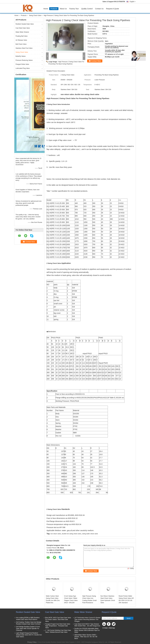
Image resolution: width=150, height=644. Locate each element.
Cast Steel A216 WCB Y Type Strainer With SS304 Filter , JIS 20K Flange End (87, 625)
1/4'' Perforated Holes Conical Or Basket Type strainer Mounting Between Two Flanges (87, 619)
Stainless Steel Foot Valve (24, 48)
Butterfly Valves (21, 56)
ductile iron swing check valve (71, 534)
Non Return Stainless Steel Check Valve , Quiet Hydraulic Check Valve (108, 599)
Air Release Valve (21, 40)
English (133, 2)
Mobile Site (106, 631)
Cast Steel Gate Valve (23, 28)
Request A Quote (113, 9)
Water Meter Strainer (22, 32)
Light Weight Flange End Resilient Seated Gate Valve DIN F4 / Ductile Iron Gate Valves (29, 635)
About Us (63, 9)
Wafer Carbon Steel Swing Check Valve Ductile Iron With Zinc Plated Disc (53, 599)
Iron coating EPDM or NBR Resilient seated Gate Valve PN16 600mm (28, 619)
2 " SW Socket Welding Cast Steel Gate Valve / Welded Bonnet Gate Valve (58, 631)
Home (46, 9)
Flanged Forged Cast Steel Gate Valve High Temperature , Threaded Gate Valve (58, 626)
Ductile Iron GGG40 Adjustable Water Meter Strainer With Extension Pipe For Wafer (87, 630)
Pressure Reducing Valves (24, 60)
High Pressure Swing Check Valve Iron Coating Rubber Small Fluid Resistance (89, 599)
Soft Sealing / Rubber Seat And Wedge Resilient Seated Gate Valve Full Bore (29, 623)
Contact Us (99, 9)
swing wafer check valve (90, 534)
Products (54, 9)
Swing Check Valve (35, 15)
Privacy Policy (32, 642)
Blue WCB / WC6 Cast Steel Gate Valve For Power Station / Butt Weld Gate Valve (58, 619)
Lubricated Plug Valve (23, 68)
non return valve (56, 534)
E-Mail (105, 628)
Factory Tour (74, 9)
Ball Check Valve (21, 44)
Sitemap (112, 628)
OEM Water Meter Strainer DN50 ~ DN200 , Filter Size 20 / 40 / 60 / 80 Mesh (86, 637)
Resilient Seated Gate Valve (25, 24)
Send (128, 618)
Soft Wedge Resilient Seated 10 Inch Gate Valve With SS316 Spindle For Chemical (28, 629)
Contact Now (96, 61)
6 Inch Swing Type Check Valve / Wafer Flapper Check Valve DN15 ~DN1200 (71, 599)
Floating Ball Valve (22, 36)
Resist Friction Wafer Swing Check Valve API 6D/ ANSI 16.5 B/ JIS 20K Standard (126, 599)
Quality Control (87, 9)
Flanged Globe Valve (22, 64)
